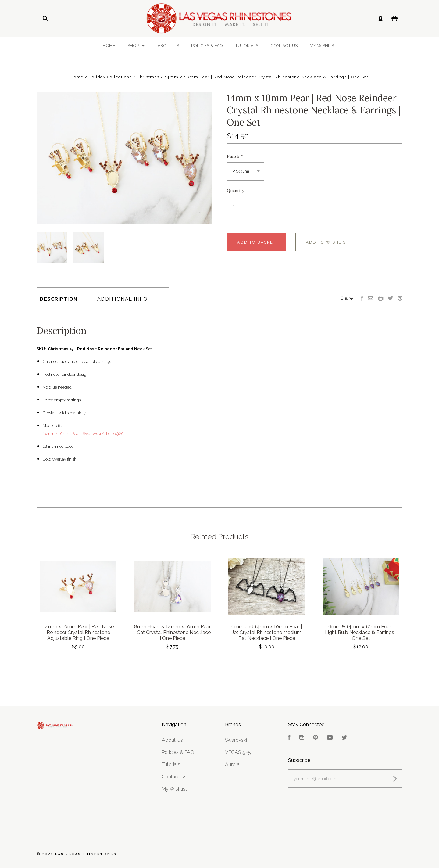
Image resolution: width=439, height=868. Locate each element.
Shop (136, 46)
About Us (168, 46)
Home (109, 46)
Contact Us (284, 46)
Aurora (232, 764)
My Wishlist (323, 46)
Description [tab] (59, 299)
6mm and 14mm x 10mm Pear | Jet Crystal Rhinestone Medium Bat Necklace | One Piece (267, 632)
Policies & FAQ (207, 46)
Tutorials (247, 46)
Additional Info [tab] (123, 299)
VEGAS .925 (238, 752)
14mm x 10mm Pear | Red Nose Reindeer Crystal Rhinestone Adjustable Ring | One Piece (78, 632)
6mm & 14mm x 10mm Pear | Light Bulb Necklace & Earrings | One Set (361, 632)
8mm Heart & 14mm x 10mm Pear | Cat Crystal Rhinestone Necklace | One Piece (172, 632)
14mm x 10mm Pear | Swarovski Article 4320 (83, 434)
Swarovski (236, 740)
